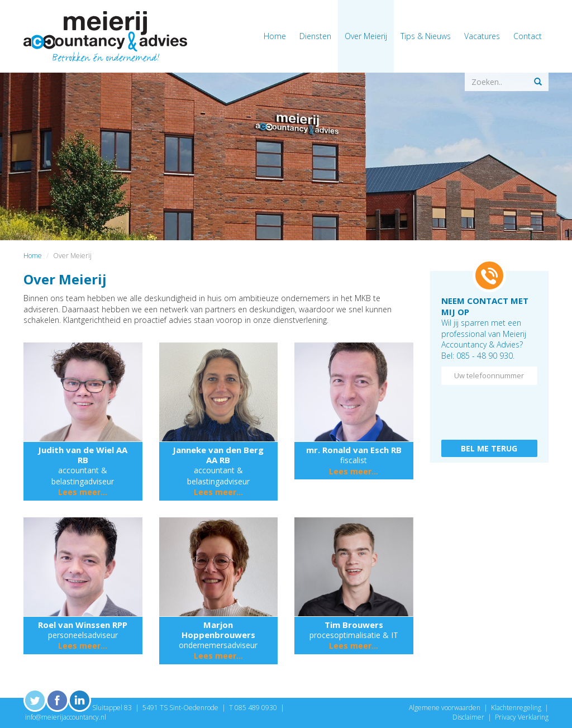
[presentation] (490, 410)
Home (275, 36)
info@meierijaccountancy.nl (66, 717)
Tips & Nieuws (426, 36)
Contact (528, 36)
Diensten (315, 36)
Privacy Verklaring (522, 717)
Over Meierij (366, 36)
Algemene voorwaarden (445, 708)
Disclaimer (468, 717)
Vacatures (482, 36)
